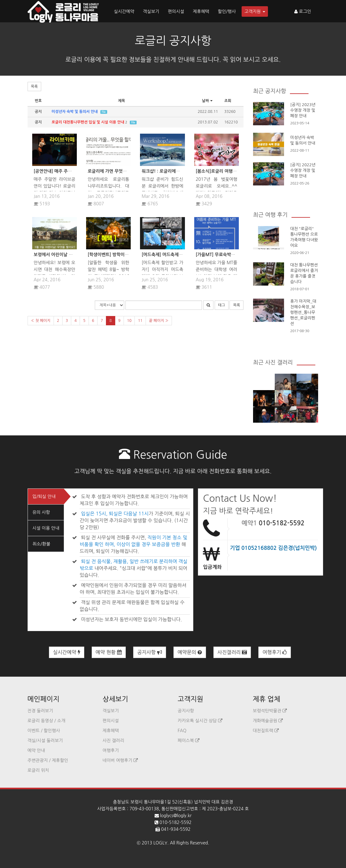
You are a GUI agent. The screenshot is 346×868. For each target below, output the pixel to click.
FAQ (182, 731)
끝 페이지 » (159, 321)
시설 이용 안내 (46, 528)
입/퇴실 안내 (44, 496)
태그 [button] (222, 305)
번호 (38, 101)
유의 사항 (41, 512)
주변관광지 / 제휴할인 (48, 760)
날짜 (208, 101)
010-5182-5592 (282, 523)
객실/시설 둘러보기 (45, 741)
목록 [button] (35, 87)
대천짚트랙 (266, 731)
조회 (228, 101)
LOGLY (160, 843)
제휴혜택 (201, 11)
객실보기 (151, 11)
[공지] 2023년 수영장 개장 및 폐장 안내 (303, 110)
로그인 (303, 11)
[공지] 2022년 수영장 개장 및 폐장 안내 (303, 170)
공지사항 (150, 652)
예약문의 (190, 652)
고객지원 (255, 11)
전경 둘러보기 (40, 711)
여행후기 (275, 652)
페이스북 (189, 741)
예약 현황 (109, 652)
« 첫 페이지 (41, 321)
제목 (122, 101)
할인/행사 (227, 11)
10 (129, 321)
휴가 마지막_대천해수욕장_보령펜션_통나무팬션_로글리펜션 (303, 312)
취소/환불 (42, 544)
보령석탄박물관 (270, 711)
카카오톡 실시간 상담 (200, 721)
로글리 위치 (38, 770)
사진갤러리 (232, 652)
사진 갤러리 (113, 741)
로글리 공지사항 (173, 41)
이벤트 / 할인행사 (44, 731)
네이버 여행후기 (120, 760)
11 (140, 321)
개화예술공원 (268, 721)
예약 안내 (36, 750)
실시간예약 (124, 11)
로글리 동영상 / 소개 (46, 721)
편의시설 (176, 11)
